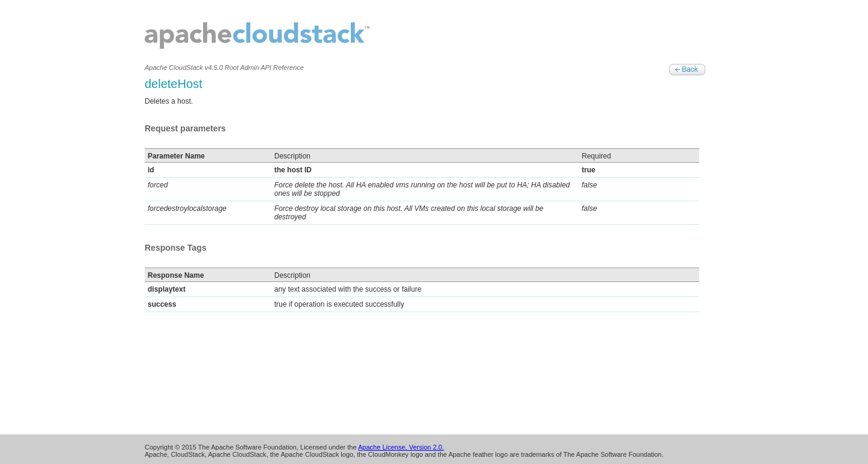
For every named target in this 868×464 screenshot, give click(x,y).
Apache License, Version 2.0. (401, 447)
